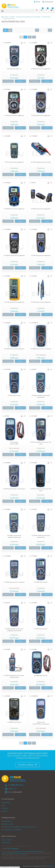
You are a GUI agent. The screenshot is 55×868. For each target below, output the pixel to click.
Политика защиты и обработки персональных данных (19, 827)
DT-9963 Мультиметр (41, 582)
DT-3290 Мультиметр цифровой (41, 302)
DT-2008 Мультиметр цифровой (14, 302)
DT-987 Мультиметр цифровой (41, 255)
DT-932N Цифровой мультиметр (41, 162)
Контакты (4, 811)
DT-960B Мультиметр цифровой (14, 209)
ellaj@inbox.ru (12, 789)
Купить (20, 81)
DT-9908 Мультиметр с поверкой (41, 349)
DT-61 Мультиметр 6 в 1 (14, 69)
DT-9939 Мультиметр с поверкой (14, 582)
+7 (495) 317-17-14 (16, 785)
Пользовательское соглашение (11, 830)
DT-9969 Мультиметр (41, 675)
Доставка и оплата (7, 824)
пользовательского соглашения (16, 853)
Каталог (12, 17)
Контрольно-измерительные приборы (28, 17)
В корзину (8, 81)
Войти (37, 2)
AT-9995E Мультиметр (14, 722)
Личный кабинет (7, 840)
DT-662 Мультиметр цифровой (14, 115)
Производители (7, 821)
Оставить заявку (27, 765)
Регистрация (48, 2)
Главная (5, 17)
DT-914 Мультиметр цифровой (14, 162)
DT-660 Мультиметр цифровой (41, 69)
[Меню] (2, 11)
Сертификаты (6, 803)
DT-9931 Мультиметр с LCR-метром (14, 489)
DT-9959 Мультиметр (41, 629)
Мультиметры (46, 17)
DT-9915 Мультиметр (14, 395)
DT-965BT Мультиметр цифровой (14, 255)
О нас (3, 805)
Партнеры (5, 808)
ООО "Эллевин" (13, 849)
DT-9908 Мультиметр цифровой (14, 349)
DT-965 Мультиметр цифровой (41, 209)
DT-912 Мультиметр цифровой (41, 115)
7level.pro (50, 866)
